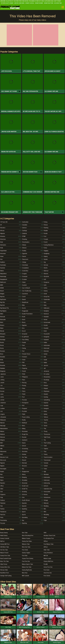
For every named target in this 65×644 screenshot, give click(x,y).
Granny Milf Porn (49, 3)
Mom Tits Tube (5, 561)
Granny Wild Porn (48, 561)
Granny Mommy (39, 3)
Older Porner (4, 564)
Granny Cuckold (30, 3)
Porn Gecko (47, 576)
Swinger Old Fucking (6, 576)
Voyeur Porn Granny (28, 558)
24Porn (46, 541)
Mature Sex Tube (27, 567)
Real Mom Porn (5, 573)
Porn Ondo (25, 550)
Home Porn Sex (48, 567)
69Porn (46, 547)
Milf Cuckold (25, 576)
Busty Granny (10, 3)
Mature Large (47, 558)
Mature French (4, 553)
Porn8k (46, 564)
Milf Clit (46, 556)
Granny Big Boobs (27, 570)
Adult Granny (4, 535)
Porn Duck (47, 570)
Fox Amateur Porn (49, 538)
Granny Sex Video (27, 541)
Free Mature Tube (49, 544)
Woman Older (4, 570)
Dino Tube (25, 533)
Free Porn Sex (26, 561)
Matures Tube (26, 544)
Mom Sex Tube (26, 547)
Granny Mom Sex (5, 567)
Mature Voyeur (26, 538)
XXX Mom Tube (58, 3)
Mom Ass (25, 573)
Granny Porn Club (5, 556)
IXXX (45, 533)
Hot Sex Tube (4, 550)
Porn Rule (25, 556)
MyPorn (2, 541)
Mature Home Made (19, 3)
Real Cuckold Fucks (6, 558)
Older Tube (47, 550)
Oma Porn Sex (48, 573)
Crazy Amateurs (48, 553)
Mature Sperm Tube (27, 564)
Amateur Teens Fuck (49, 535)
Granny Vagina (26, 553)
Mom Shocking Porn (28, 535)
